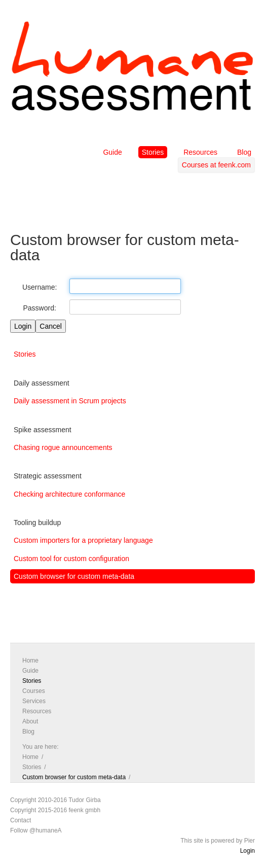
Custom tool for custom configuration (71, 559)
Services (34, 701)
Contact (21, 820)
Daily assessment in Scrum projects (70, 401)
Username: (40, 287)
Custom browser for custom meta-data (74, 576)
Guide (112, 152)
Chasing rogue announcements (63, 447)
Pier (250, 841)
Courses (34, 691)
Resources (200, 152)
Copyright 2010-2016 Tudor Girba (55, 800)
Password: (40, 308)
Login (248, 851)
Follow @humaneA (36, 830)
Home (30, 661)
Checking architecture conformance (69, 494)
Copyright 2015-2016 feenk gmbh (55, 810)
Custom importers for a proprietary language (83, 540)
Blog (244, 152)
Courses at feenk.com (216, 165)
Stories (153, 152)
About (30, 721)
